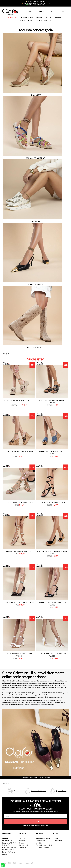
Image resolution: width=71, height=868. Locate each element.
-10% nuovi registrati (36, 2)
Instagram (59, 841)
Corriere (17, 791)
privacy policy (44, 825)
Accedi (41, 12)
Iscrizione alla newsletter (24, 846)
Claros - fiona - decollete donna (19, 602)
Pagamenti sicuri (61, 791)
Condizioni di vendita (43, 847)
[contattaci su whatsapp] (3, 865)
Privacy (22, 843)
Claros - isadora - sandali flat (52, 502)
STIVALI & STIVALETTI (43, 21)
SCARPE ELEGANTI (27, 21)
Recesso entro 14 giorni (39, 791)
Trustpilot (6, 354)
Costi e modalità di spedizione (42, 842)
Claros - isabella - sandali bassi (19, 502)
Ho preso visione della (37, 825)
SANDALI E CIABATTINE (44, 18)
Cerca (30, 12)
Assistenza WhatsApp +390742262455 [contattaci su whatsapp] (36, 777)
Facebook (58, 838)
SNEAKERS (59, 18)
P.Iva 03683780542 (9, 847)
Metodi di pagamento (43, 838)
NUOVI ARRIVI (13, 18)
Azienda (22, 841)
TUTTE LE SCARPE (27, 18)
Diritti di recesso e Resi (44, 845)
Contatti (22, 838)
